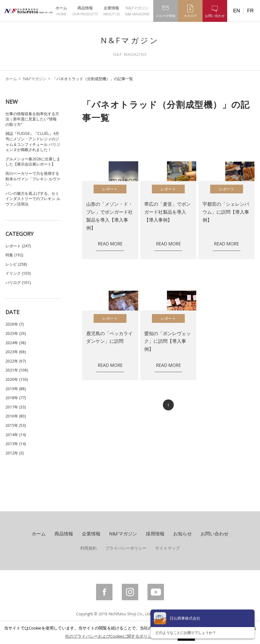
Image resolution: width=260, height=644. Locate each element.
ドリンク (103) (18, 273)
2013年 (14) (16, 444)
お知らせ (183, 534)
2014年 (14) (16, 435)
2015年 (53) (16, 425)
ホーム (61, 11)
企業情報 (111, 11)
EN (237, 11)
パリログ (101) (18, 282)
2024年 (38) (16, 343)
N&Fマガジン (137, 11)
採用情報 (155, 534)
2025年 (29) (16, 333)
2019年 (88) (16, 389)
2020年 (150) (17, 379)
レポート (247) (18, 246)
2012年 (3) (15, 453)
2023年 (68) (16, 352)
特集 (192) (14, 255)
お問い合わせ (215, 534)
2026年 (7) (15, 324)
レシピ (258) (16, 264)
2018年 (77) (16, 398)
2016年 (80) (16, 416)
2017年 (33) (16, 407)
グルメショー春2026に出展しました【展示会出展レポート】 (33, 162)
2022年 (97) (16, 361)
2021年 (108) (17, 370)
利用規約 (88, 548)
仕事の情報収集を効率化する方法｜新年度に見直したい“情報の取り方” (32, 119)
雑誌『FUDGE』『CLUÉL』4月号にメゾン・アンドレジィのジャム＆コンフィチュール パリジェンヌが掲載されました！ (33, 141)
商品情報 (85, 11)
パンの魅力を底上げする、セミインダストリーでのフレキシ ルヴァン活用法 (33, 199)
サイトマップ (167, 548)
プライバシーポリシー (126, 548)
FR (250, 11)
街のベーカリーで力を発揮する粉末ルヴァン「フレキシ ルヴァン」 (33, 179)
